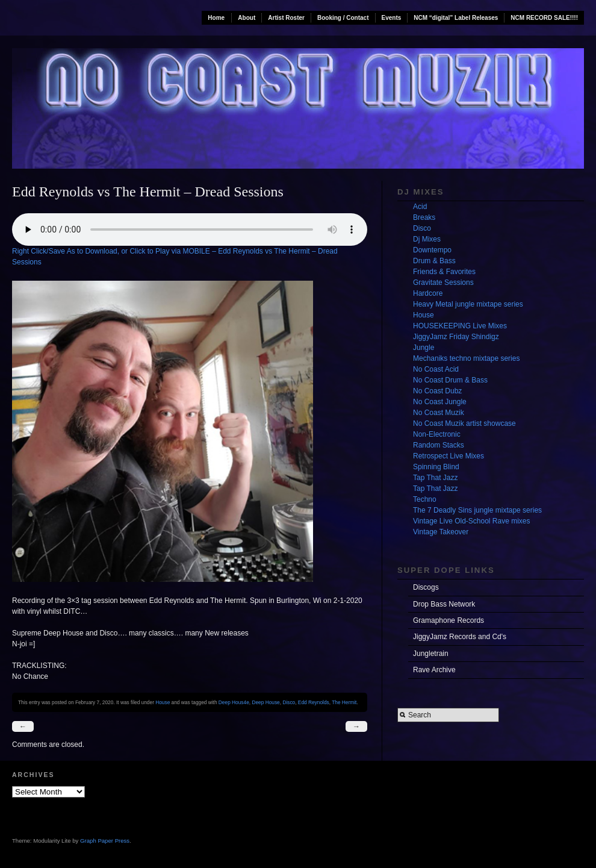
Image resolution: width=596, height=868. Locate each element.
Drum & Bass (434, 261)
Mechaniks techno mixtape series (466, 358)
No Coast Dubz (437, 391)
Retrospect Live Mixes (449, 456)
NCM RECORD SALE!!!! (544, 18)
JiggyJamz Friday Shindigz (456, 337)
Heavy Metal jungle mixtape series (468, 304)
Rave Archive (434, 670)
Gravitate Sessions (443, 283)
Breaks (424, 217)
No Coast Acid (436, 369)
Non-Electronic (437, 434)
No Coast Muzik (439, 413)
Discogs (426, 587)
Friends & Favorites (444, 272)
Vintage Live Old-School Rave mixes (472, 521)
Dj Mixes (427, 239)
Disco (289, 702)
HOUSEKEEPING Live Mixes (460, 326)
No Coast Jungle (440, 402)
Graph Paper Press (105, 841)
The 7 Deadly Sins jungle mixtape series (477, 510)
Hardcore (428, 293)
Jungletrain (431, 654)
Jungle (424, 348)
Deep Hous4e (234, 702)
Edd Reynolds (314, 702)
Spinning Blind (436, 467)
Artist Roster (286, 18)
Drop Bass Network (444, 604)
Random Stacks (439, 445)
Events (392, 18)
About (247, 18)
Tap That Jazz (435, 478)
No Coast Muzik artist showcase (464, 423)
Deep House (265, 702)
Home (216, 18)
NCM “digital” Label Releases (456, 18)
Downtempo (432, 250)
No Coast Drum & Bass (450, 380)
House (163, 702)
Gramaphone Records (449, 620)
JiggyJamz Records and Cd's (460, 637)
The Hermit (344, 702)
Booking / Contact (343, 18)
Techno (425, 499)
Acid (420, 207)
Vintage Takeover (441, 532)
